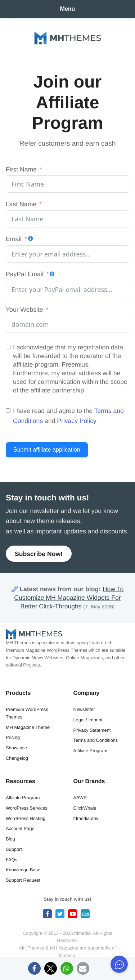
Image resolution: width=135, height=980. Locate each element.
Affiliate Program (90, 751)
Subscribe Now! (39, 554)
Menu (68, 9)
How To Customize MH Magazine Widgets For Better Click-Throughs (69, 598)
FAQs (12, 860)
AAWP (80, 798)
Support (14, 849)
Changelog (17, 758)
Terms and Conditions (96, 740)
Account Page (20, 828)
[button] (34, 968)
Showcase (16, 748)
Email (14, 239)
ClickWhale (85, 808)
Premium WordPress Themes (27, 713)
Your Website (24, 310)
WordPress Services (27, 808)
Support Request (23, 880)
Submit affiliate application (47, 450)
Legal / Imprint (88, 720)
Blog (10, 839)
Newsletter (84, 709)
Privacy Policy (77, 421)
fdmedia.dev (86, 818)
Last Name (21, 204)
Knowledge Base (23, 870)
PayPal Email (25, 274)
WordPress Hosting (26, 818)
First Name (21, 169)
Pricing (13, 737)
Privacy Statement (92, 730)
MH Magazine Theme (28, 727)
